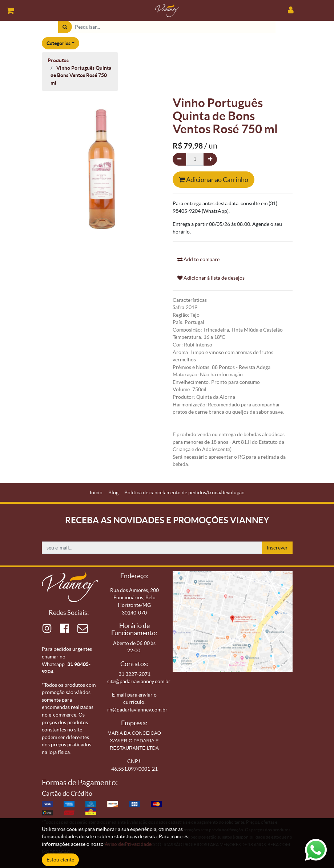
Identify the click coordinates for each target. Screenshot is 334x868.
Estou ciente (60, 860)
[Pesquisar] (65, 27)
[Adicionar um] (210, 159)
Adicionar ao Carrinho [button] (214, 180)
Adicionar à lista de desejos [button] (211, 278)
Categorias (59, 43)
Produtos (58, 60)
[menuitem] (96, 493)
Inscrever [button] (277, 548)
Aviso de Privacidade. (129, 844)
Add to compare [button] (198, 259)
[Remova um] (179, 159)
